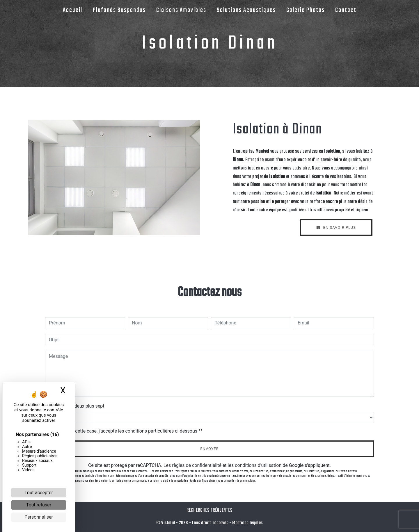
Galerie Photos (306, 10)
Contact (346, 10)
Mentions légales (247, 523)
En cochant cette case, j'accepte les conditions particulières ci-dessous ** (127, 431)
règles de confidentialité (197, 465)
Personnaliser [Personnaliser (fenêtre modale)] (39, 517)
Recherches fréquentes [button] (210, 510)
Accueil (73, 10)
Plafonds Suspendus (119, 10)
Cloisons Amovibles (181, 10)
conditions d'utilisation (258, 465)
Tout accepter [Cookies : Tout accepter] (39, 493)
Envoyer (210, 449)
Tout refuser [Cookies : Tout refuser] (39, 505)
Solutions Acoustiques (246, 10)
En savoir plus (336, 227)
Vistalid (168, 523)
